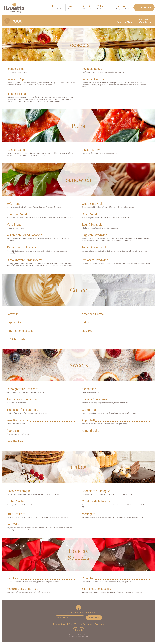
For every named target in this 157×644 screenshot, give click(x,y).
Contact (99, 624)
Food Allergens (83, 624)
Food (58, 7)
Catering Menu (125, 21)
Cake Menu (145, 21)
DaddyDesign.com (83, 637)
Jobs (70, 624)
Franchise (59, 624)
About (88, 7)
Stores (73, 7)
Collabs (104, 7)
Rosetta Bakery (14, 8)
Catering (122, 7)
